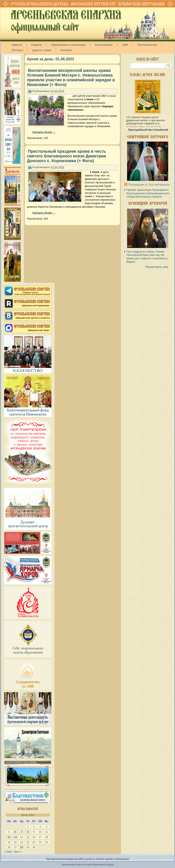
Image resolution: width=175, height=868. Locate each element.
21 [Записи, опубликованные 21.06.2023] (22, 842)
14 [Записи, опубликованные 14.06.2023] (22, 837)
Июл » (18, 852)
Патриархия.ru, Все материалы (149, 185)
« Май (8, 852)
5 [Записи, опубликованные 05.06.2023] (9, 832)
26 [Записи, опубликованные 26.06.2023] (9, 847)
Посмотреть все (157, 267)
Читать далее (44, 132)
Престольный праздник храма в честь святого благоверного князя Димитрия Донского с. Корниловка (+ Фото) (66, 156)
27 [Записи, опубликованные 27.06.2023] (15, 847)
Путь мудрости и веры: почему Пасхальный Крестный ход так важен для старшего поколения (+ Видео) (148, 257)
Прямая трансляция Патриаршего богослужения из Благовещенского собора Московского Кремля (148, 193)
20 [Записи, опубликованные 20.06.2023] (15, 842)
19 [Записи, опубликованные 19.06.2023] (9, 842)
